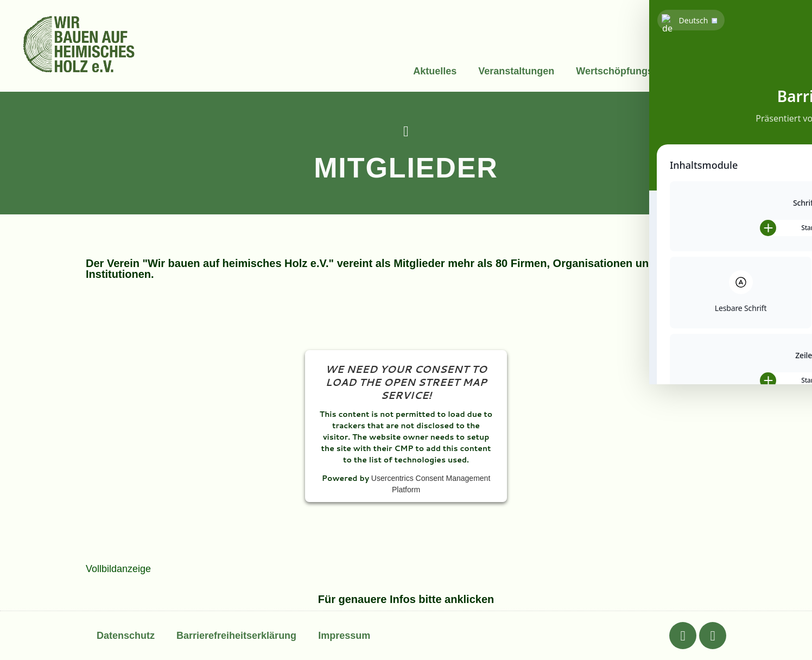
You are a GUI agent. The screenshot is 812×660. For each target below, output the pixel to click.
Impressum (344, 636)
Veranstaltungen (516, 71)
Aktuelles (435, 71)
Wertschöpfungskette (626, 71)
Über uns (758, 71)
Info (706, 71)
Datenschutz (126, 636)
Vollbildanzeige (118, 569)
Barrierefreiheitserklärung (236, 636)
